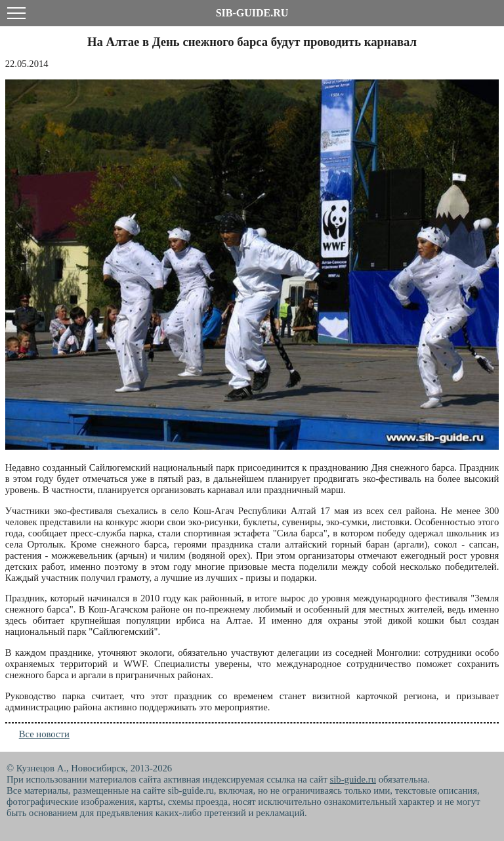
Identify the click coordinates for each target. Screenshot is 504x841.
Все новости (44, 734)
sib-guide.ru (353, 779)
